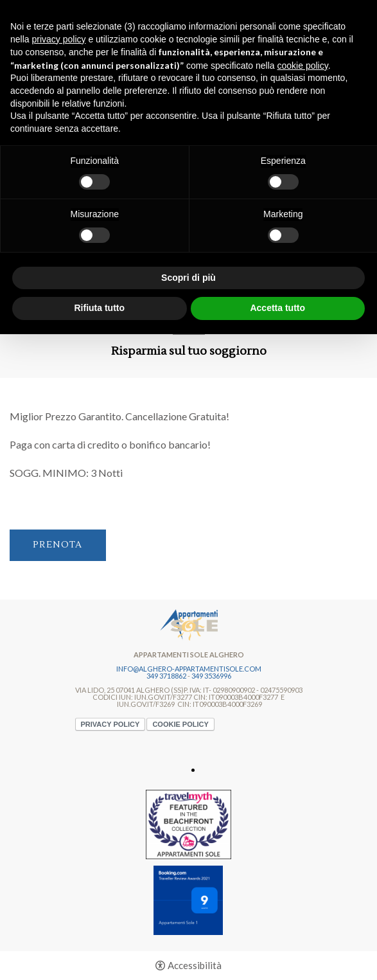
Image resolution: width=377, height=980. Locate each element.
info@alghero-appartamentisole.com (189, 669)
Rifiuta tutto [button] (99, 308)
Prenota (58, 545)
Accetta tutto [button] (277, 308)
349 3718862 (166, 676)
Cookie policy (180, 724)
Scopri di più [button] (189, 278)
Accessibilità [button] (195, 966)
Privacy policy (110, 724)
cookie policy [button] (303, 66)
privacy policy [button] (58, 39)
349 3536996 (211, 676)
